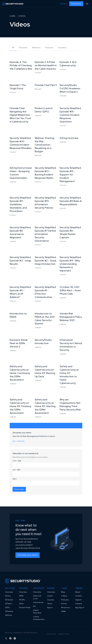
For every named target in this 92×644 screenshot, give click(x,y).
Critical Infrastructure (39, 618)
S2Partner (9, 611)
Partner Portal (25, 607)
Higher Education (37, 611)
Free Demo (76, 4)
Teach (50, 604)
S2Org (8, 596)
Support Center (64, 634)
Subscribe (19, 489)
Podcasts (65, 600)
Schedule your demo (28, 555)
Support (78, 600)
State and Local (37, 597)
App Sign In (80, 607)
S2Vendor (9, 600)
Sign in (50, 607)
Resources (66, 607)
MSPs (21, 596)
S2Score (9, 615)
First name (17, 461)
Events (64, 604)
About (78, 592)
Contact (63, 4)
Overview (9, 592)
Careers (79, 604)
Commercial (38, 602)
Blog (63, 592)
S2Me (64, 611)
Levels (50, 596)
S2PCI (7, 607)
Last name (17, 470)
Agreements (52, 634)
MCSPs (22, 600)
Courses (51, 600)
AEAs (21, 604)
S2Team (8, 604)
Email (15, 479)
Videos (64, 596)
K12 (34, 606)
